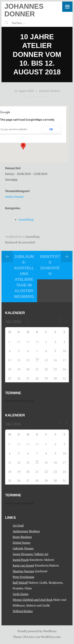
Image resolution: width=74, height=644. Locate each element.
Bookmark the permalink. (20, 242)
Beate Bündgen (22, 537)
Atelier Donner (15, 197)
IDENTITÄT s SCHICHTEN (50, 265)
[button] (23, 146)
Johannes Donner (24, 10)
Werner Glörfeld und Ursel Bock (33, 600)
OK (51, 129)
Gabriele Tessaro (23, 548)
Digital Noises (22, 543)
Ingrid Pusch (21, 560)
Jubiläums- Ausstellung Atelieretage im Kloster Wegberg (24, 277)
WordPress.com (51, 637)
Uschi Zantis (21, 594)
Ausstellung (26, 219)
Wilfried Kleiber (23, 611)
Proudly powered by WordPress (37, 631)
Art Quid (18, 525)
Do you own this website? (14, 129)
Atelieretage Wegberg (26, 531)
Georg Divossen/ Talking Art (31, 554)
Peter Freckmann (23, 577)
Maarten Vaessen (23, 571)
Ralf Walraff (20, 583)
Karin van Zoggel (23, 565)
